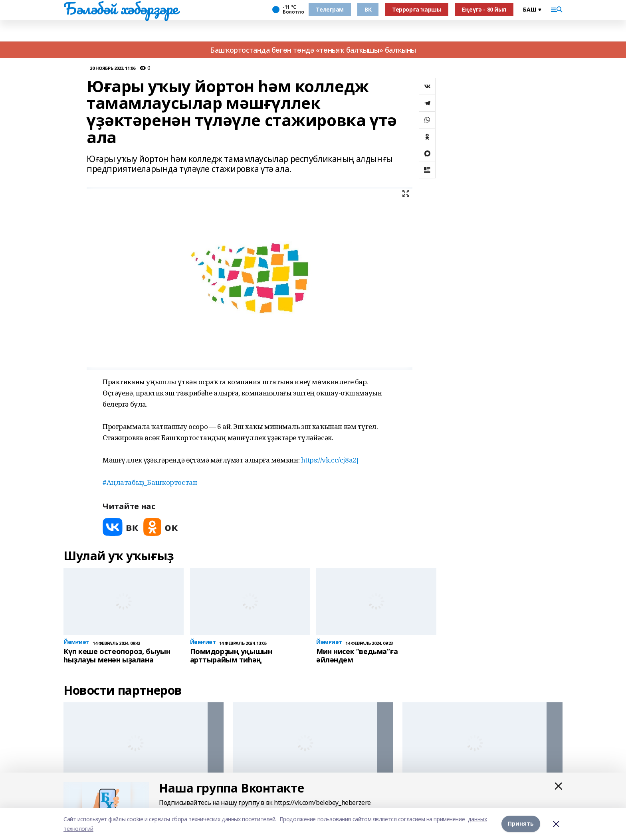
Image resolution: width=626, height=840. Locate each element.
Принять (521, 824)
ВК (368, 9)
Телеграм (330, 9)
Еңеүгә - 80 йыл (484, 9)
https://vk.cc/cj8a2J (330, 460)
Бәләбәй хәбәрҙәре (121, 8)
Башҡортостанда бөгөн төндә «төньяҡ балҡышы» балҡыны (313, 50)
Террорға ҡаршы (417, 9)
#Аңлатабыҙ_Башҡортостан (150, 482)
